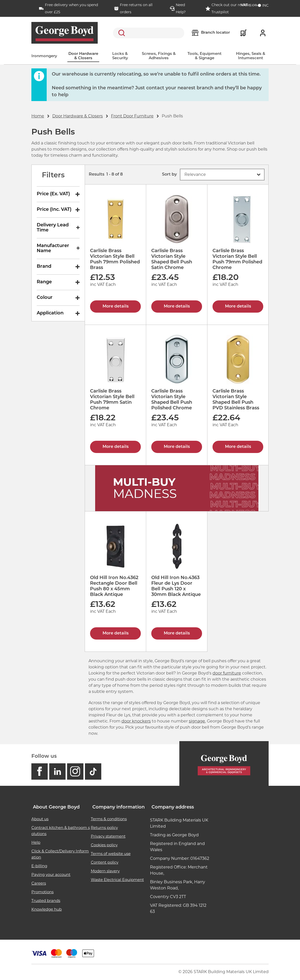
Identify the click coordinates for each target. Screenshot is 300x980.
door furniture (227, 673)
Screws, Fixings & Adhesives (159, 56)
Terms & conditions (109, 819)
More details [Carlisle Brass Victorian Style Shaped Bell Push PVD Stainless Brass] (238, 447)
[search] (149, 33)
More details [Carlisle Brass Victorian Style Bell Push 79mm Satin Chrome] (116, 447)
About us (40, 819)
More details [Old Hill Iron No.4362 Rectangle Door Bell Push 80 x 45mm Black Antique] (116, 633)
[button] (222, 175)
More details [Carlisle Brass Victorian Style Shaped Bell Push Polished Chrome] (177, 447)
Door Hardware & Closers (83, 56)
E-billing (39, 866)
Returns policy (104, 828)
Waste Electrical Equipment (117, 880)
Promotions (42, 892)
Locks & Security (120, 56)
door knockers (136, 721)
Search (121, 33)
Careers (39, 883)
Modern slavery (105, 871)
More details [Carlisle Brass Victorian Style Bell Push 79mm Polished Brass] (116, 307)
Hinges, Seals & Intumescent (251, 56)
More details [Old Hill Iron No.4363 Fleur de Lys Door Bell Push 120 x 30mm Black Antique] (177, 633)
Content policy (105, 862)
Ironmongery (44, 56)
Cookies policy (104, 845)
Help (36, 842)
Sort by (169, 175)
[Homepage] (224, 763)
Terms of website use (111, 854)
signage (197, 721)
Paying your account (51, 874)
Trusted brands (46, 901)
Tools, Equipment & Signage (204, 56)
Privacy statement (108, 836)
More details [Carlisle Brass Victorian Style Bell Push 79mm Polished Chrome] (238, 307)
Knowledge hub (47, 909)
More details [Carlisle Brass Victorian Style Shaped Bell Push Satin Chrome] (177, 307)
